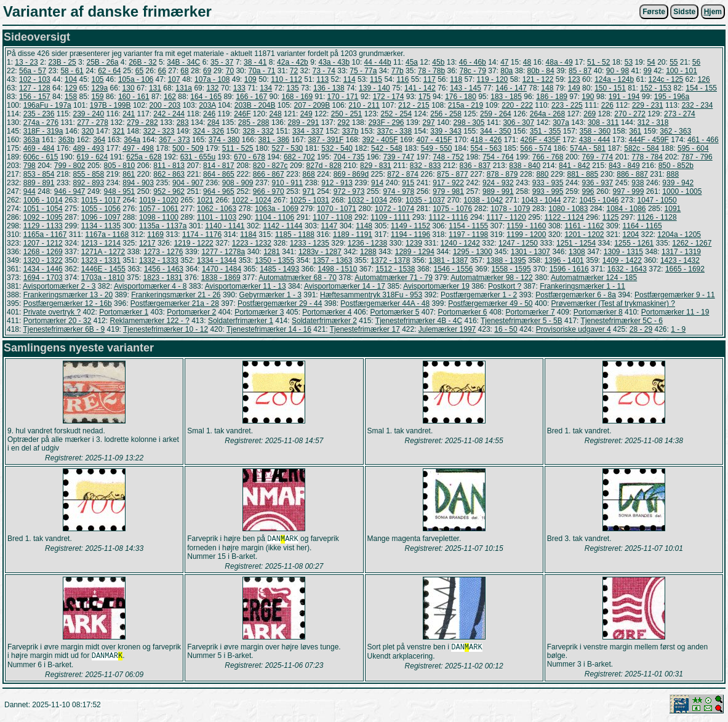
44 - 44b (378, 62)
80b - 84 (541, 71)
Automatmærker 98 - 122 (491, 278)
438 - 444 (595, 140)
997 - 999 (629, 191)
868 (309, 174)
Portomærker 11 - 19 (675, 312)
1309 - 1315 (623, 252)
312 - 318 (653, 122)
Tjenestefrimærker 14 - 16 (269, 329)
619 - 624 (92, 157)
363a (32, 140)
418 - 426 (486, 140)
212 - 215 (414, 105)
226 (607, 105)
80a (506, 71)
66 (162, 71)
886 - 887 (632, 174)
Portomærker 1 (124, 312)
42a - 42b (293, 62)
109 (250, 79)
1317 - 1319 (681, 252)
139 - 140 (374, 88)
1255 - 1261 (634, 243)
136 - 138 (329, 88)
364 (99, 140)
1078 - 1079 (510, 209)
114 (350, 79)
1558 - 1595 (511, 269)
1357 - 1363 (332, 260)
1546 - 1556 (453, 269)
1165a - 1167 (45, 235)
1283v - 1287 (320, 252)
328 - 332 (258, 131)
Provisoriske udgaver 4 (574, 329)
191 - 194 (624, 97)
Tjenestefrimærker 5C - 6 (622, 321)
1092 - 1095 (43, 217)
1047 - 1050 (657, 200)
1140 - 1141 (225, 226)
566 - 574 (536, 148)
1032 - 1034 (367, 200)
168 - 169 (298, 97)
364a (132, 140)
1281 (272, 252)
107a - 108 (212, 79)
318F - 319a (43, 131)
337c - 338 (394, 131)
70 (230, 71)
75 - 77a (363, 71)
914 (377, 183)
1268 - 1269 (43, 252)
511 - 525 (238, 148)
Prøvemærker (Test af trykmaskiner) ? (613, 303)
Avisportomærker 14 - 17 (345, 286)
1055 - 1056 (101, 209)
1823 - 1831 (163, 278)
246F (242, 114)
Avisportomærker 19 (436, 286)
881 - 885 (583, 174)
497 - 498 (138, 148)
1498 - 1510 (337, 269)
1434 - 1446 (43, 269)
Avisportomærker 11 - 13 (246, 286)
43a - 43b (334, 62)
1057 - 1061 (159, 209)
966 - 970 (269, 191)
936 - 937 (598, 183)
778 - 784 (647, 157)
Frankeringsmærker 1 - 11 (582, 286)
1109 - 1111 (390, 217)
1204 (631, 235)
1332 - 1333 (159, 260)
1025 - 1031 (310, 200)
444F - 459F (649, 140)
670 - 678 (250, 157)
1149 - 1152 (410, 226)
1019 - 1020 (159, 200)
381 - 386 (274, 140)
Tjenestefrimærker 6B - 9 (64, 329)
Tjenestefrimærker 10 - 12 (166, 329)
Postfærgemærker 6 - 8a (576, 295)
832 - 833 (426, 166)
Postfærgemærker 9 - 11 (675, 295)
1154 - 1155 (468, 226)
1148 (364, 226)
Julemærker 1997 (447, 329)
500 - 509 (188, 148)
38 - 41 (255, 62)
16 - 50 (506, 329)
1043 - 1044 (541, 200)
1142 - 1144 (282, 226)
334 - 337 (308, 131)
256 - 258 (446, 114)
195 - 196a (672, 97)
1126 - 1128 (657, 217)
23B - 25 (62, 62)
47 (504, 62)
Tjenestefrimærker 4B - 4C (419, 321)
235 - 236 (39, 114)
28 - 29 (641, 329)
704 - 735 (349, 157)
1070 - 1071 (337, 209)
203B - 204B (255, 105)
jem (713, 12)
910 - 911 (288, 183)
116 (402, 79)
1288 (368, 252)
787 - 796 (697, 157)
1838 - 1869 (221, 278)
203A (207, 105)
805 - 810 (120, 166)
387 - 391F (326, 140)
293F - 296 (386, 122)
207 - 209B (312, 105)
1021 (205, 200)
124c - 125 (666, 79)
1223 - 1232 (252, 243)
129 (71, 88)
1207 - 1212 (43, 243)
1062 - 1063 (217, 209)
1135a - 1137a (163, 226)
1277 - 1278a (223, 252)
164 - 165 (206, 97)
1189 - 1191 (353, 235)
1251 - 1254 (576, 243)
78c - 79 (473, 71)
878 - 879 (502, 174)
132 (212, 88)
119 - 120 (493, 79)
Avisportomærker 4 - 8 (150, 286)
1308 (577, 252)
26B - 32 (142, 62)
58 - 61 (72, 71)
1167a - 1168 (107, 235)
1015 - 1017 (101, 200)
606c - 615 (41, 157)
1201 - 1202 (584, 235)
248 (276, 114)
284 (214, 122)
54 (651, 62)
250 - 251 (347, 114)
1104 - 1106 (274, 217)
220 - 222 (517, 105)
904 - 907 (188, 183)
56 (696, 62)
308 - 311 (603, 122)
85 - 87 (580, 71)
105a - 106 (136, 79)
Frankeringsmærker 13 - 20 (68, 295)
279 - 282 (142, 122)
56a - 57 (33, 71)
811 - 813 (169, 166)
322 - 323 (159, 131)
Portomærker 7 (530, 312)
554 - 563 (486, 148)
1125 (611, 217)
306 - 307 (518, 122)
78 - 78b (431, 71)
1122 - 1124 (564, 217)
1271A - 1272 (103, 252)
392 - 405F (380, 140)
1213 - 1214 (101, 243)
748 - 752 (448, 157)
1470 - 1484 (222, 269)
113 (322, 79)
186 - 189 (552, 97)
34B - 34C (183, 62)
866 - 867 (269, 174)
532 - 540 (337, 148)
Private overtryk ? (52, 312)
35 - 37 (222, 62)
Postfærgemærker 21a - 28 (175, 303)
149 (574, 88)
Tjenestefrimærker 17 (365, 329)
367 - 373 (174, 140)
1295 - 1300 (473, 252)
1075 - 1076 (452, 209)
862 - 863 (169, 174)
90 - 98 (618, 71)
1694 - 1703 (43, 278)
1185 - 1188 (295, 235)
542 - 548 (387, 148)
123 (574, 79)
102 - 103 (35, 79)
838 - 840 (525, 166)
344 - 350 (496, 131)
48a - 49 (559, 62)
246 (209, 114)
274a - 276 (41, 122)
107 (174, 79)
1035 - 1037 (425, 200)
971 (309, 191)
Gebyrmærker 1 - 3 (270, 295)
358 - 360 (595, 131)
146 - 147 (511, 88)
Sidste (684, 12)
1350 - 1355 (274, 260)
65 (139, 71)
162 (170, 97)
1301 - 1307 (530, 252)
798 (30, 166)
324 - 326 (208, 131)
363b (66, 140)
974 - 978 (398, 191)
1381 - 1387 (448, 260)
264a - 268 (547, 114)
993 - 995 (548, 191)
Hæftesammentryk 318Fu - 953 (371, 295)
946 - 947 (70, 191)
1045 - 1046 (599, 200)
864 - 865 (219, 174)
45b (438, 62)
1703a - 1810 (103, 278)
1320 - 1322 (43, 260)
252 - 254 (396, 114)
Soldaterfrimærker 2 (324, 321)
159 (97, 97)
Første (654, 12)
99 (647, 71)
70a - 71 (262, 71)
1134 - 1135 (101, 226)
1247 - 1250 (518, 243)
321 (119, 131)
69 (207, 71)
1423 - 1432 (680, 260)
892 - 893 (88, 183)
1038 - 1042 (483, 200)
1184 (248, 235)
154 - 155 (701, 88)
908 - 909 (238, 183)
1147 (330, 226)
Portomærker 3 (259, 312)
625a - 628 (144, 157)
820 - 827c (270, 166)
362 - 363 (675, 131)
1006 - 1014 (43, 200)
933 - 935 (548, 183)
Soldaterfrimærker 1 (241, 321)
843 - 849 (624, 166)
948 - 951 (120, 191)
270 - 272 (630, 114)
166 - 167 (251, 97)
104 (71, 79)
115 (376, 79)
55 (674, 62)
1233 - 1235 (310, 243)
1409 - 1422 (622, 260)
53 (629, 62)
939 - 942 (678, 183)
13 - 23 (26, 62)
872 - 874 (403, 174)
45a (412, 62)
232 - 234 (698, 105)
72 (294, 71)
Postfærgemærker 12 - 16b (68, 303)
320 (87, 131)
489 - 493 (88, 148)
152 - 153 (656, 88)
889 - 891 (39, 183)
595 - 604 (693, 148)
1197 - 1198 (468, 235)
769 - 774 (597, 157)
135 (293, 88)
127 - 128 (35, 88)
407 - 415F (434, 140)
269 (590, 114)
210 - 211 (364, 105)
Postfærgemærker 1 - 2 (479, 295)
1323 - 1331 (101, 260)
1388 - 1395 (506, 260)
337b (350, 131)
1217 (147, 243)
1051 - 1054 (43, 209)
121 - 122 (538, 79)
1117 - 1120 (506, 217)
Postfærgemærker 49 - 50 (490, 303)
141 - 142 (420, 88)
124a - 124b (614, 79)
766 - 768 (548, 157)
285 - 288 (254, 122)
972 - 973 (349, 191)
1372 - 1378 (390, 260)
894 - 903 (138, 183)
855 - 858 (88, 174)
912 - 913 (337, 183)
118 (456, 79)
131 (155, 88)
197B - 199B (110, 105)
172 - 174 (389, 97)
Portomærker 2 (191, 312)
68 (184, 71)
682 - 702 (299, 157)
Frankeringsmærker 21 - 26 (176, 295)
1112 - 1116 (448, 217)
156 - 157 (35, 97)
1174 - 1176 (202, 235)
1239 (414, 243)
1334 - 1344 (217, 260)
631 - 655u (198, 157)
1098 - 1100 (159, 217)
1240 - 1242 (460, 243)
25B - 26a (102, 62)
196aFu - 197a (47, 105)
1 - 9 (678, 329)
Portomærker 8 (598, 312)
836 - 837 (475, 166)
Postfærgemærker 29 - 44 (280, 303)
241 (129, 114)
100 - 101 (682, 71)
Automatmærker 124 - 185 (594, 278)
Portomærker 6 (463, 312)
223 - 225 (567, 105)
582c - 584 (642, 148)
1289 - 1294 (415, 252)
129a (99, 88)
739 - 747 (398, 157)
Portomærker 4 (327, 312)
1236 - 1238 (367, 243)
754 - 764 (498, 157)
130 (129, 88)
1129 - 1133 (43, 226)
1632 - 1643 (627, 269)
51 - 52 (598, 62)
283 (183, 122)
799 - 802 (70, 166)
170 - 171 (343, 97)
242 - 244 (169, 114)
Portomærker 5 (394, 312)
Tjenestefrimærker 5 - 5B (522, 321)
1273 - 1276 (163, 252)
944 (30, 191)
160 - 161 (134, 97)
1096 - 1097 (101, 217)
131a (184, 88)
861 (129, 174)
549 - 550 (437, 148)
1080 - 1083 (568, 209)
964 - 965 (219, 191)
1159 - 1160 (526, 226)
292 (343, 122)
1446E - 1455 (103, 269)
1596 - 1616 (569, 269)
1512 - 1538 (395, 269)
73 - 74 (324, 71)
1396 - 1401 (564, 260)
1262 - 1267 (692, 243)
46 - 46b (473, 62)
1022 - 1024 (252, 200)
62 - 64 (109, 71)
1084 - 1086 (626, 209)
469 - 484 (39, 148)
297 (429, 122)
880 (542, 174)
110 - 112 (286, 79)
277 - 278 (93, 122)
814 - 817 (219, 166)
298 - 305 (469, 122)
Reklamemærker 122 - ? (149, 321)
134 (266, 88)
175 (425, 97)
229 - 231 (648, 105)
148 (547, 88)
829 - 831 (376, 166)
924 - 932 (498, 183)
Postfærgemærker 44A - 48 (385, 303)
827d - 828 (324, 166)
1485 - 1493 (279, 269)
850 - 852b (676, 166)
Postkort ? (505, 286)
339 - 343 (446, 131)
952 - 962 (169, 191)
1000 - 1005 (682, 191)
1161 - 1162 (584, 226)
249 (306, 114)
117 (430, 79)
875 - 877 (453, 174)
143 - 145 (466, 88)
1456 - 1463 (164, 269)
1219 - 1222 (194, 243)
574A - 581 (588, 148)
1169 (155, 235)
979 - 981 (448, 191)
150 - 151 (610, 88)
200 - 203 (165, 105)
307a (561, 122)
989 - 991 (498, 191)
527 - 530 (288, 148)
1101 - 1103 (217, 217)
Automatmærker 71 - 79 (394, 278)
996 (588, 191)
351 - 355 (546, 131)
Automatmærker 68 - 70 (298, 278)
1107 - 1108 (332, 217)
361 (635, 131)
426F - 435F (540, 140)
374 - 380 (224, 140)
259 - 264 (496, 114)
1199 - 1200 (526, 235)
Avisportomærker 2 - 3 (59, 286)
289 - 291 (304, 122)
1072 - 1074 (394, 209)
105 (97, 79)
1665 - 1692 (685, 269)
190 (588, 97)
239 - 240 (88, 114)
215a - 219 (466, 105)
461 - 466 (703, 140)
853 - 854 (39, 174)
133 (239, 88)
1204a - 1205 (679, 235)
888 (673, 174)
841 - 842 (574, 166)
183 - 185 (506, 97)
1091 (673, 209)
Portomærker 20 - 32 (58, 321)
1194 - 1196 (410, 235)
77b (398, 71)
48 (527, 62)
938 (638, 183)
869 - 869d (351, 174)
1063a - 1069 (277, 209)
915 (408, 183)
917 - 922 (448, 183)
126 (704, 79)
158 (71, 97)
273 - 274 (680, 114)
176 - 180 (461, 97)
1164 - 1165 (642, 226)
